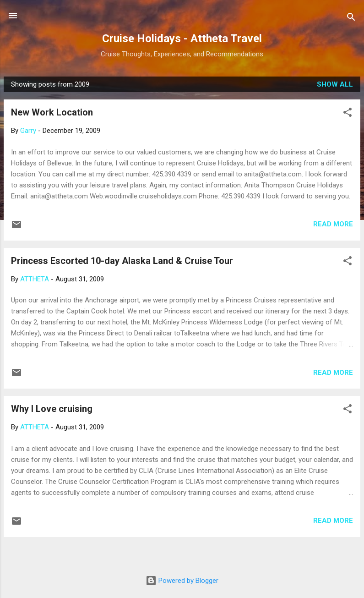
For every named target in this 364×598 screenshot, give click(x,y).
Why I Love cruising (52, 409)
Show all (335, 84)
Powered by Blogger (182, 581)
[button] (348, 114)
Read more (333, 224)
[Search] (351, 19)
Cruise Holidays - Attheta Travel (182, 38)
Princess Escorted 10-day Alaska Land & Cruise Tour (122, 261)
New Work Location (52, 112)
